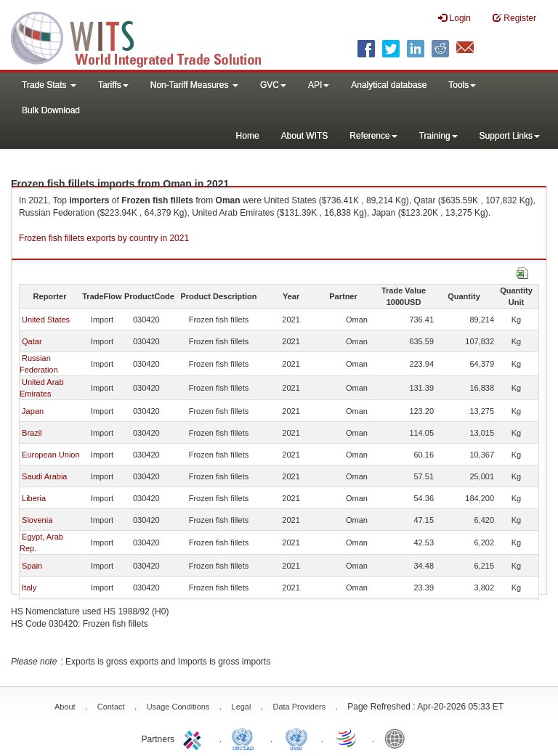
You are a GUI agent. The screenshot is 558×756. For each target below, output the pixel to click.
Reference (373, 136)
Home (248, 136)
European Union (51, 455)
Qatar (32, 341)
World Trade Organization (347, 738)
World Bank (398, 738)
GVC (273, 85)
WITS (145, 36)
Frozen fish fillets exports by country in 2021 (104, 238)
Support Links (510, 136)
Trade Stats (49, 85)
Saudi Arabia (44, 476)
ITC (195, 738)
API (319, 85)
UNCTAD (246, 738)
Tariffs (113, 85)
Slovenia (37, 520)
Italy (29, 588)
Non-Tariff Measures (194, 85)
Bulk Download (51, 110)
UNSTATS (296, 738)
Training (438, 136)
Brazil (32, 433)
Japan (33, 411)
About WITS (305, 136)
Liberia (34, 498)
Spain (32, 566)
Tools (462, 85)
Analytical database (389, 85)
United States (46, 320)
